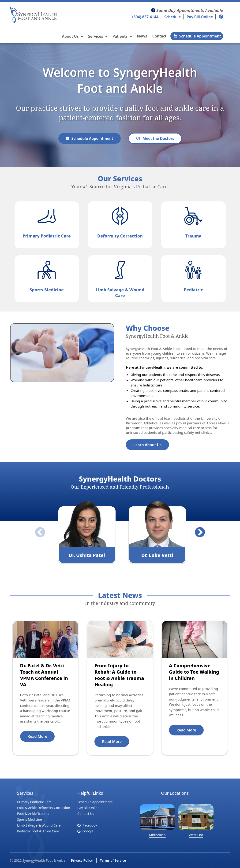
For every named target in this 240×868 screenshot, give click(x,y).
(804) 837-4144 (145, 17)
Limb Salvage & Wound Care (39, 825)
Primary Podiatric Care (34, 802)
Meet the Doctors (155, 138)
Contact (159, 36)
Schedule (173, 17)
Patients (122, 36)
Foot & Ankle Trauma (33, 814)
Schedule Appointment (197, 36)
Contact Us (86, 814)
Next (196, 529)
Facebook (87, 825)
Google (85, 831)
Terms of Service (113, 860)
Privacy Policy (82, 860)
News (142, 36)
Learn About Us (147, 445)
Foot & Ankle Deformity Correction (44, 808)
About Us (73, 36)
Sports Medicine (30, 819)
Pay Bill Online (200, 17)
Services (98, 36)
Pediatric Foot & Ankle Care (38, 831)
